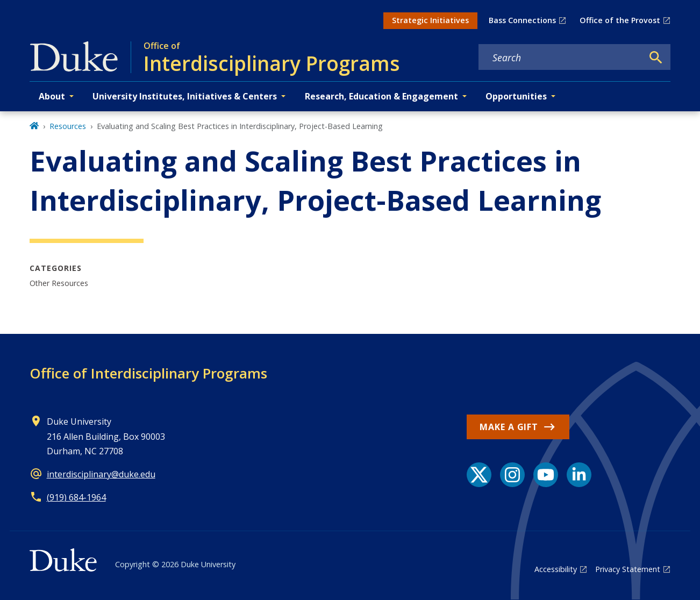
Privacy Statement (628, 569)
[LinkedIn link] (579, 475)
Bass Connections (522, 20)
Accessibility (556, 569)
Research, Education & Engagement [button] (381, 96)
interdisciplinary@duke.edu (101, 474)
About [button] (52, 96)
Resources (68, 126)
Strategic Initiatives (430, 20)
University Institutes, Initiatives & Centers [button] (185, 96)
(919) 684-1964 (76, 497)
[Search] (656, 58)
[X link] (479, 475)
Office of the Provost (620, 20)
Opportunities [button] (516, 96)
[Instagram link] (512, 475)
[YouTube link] (546, 475)
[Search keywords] (561, 58)
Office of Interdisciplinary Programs (148, 373)
